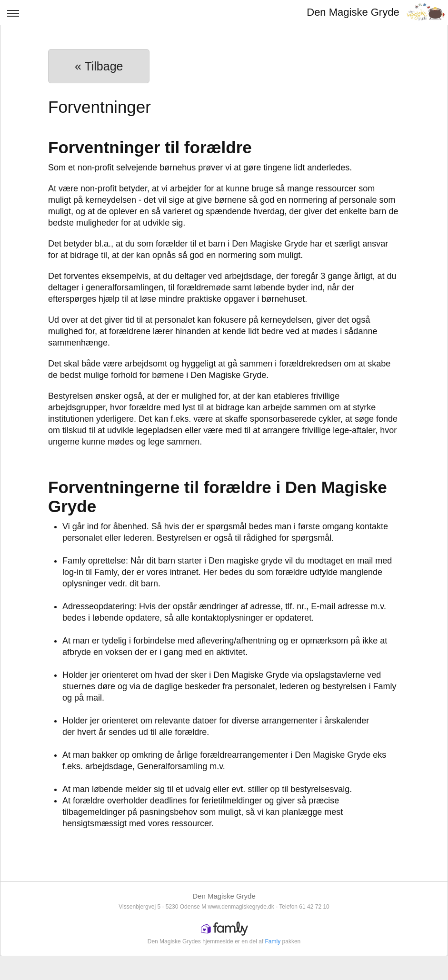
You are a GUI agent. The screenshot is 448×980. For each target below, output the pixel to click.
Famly (273, 941)
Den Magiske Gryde (353, 12)
